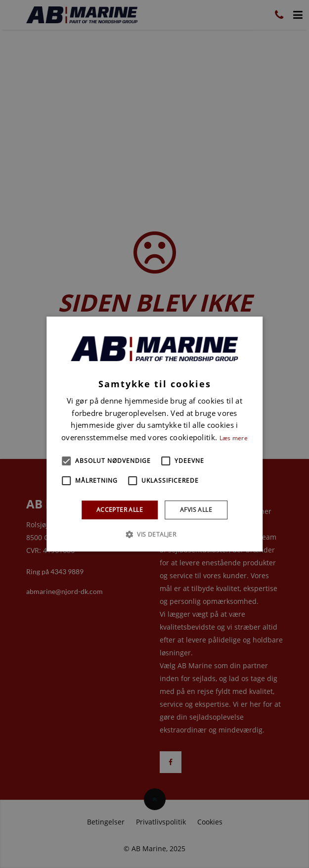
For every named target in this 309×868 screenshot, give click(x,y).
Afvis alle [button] (196, 510)
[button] (66, 461)
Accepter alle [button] (120, 510)
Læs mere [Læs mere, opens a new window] (234, 438)
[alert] (154, 434)
